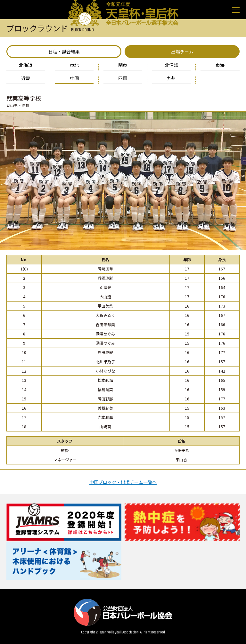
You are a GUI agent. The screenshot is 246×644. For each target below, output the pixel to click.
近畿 (26, 79)
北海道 (26, 65)
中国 (74, 79)
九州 (171, 79)
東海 (220, 65)
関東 (123, 65)
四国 (123, 79)
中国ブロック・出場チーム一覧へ (123, 482)
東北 (74, 65)
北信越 (171, 65)
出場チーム (182, 52)
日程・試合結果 (64, 52)
